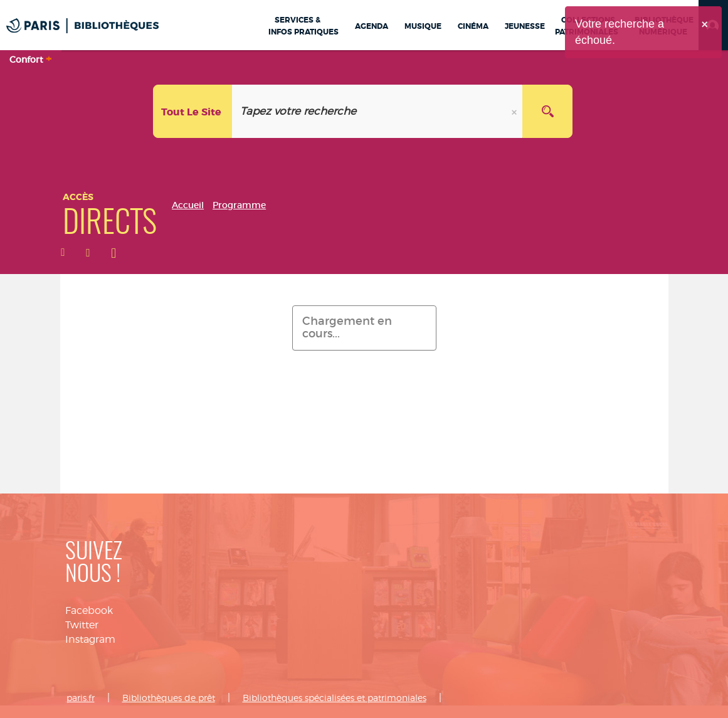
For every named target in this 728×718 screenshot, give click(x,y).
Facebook (89, 610)
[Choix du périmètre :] (193, 111)
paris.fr (81, 698)
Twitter (82, 625)
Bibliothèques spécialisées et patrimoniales (335, 698)
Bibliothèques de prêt (169, 698)
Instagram (90, 639)
